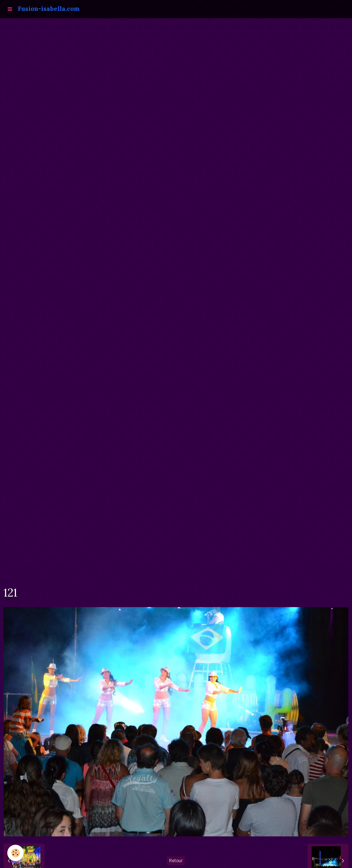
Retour (176, 861)
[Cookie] (15, 853)
